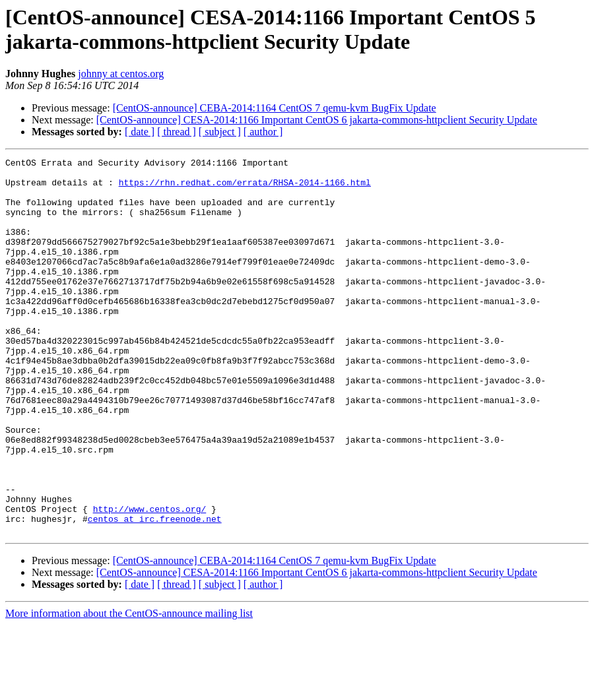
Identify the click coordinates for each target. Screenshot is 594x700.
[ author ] (263, 132)
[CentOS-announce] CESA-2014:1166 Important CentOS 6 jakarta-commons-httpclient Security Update (317, 120)
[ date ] (140, 132)
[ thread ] (177, 132)
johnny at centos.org (121, 74)
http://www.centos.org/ (150, 580)
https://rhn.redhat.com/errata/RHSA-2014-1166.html (245, 188)
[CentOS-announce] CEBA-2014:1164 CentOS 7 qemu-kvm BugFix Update (275, 108)
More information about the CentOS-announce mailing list (129, 688)
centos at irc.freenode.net (155, 592)
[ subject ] (220, 132)
